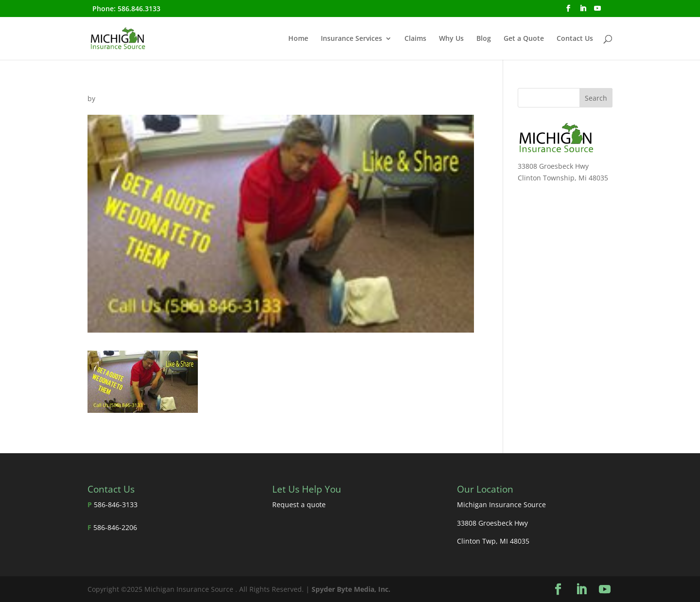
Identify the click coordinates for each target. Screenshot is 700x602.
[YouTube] (597, 11)
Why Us (451, 39)
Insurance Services (351, 39)
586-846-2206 (115, 527)
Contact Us (575, 39)
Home (298, 39)
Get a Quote (524, 39)
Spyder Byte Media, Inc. (351, 589)
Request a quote (299, 505)
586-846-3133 (116, 505)
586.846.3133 (139, 9)
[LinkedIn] (583, 11)
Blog (484, 39)
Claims (415, 39)
